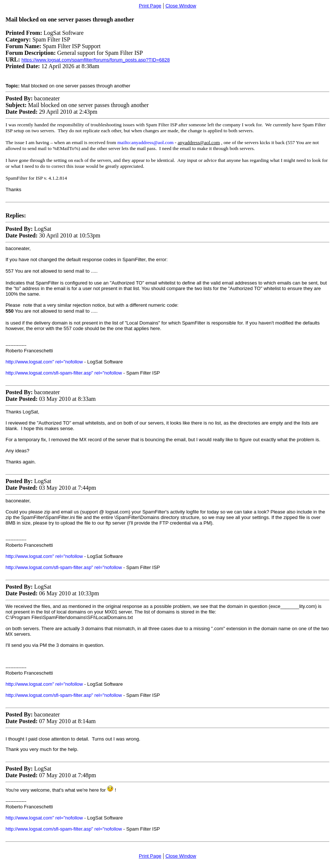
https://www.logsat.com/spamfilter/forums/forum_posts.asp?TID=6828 (96, 60)
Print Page (150, 6)
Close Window (181, 6)
